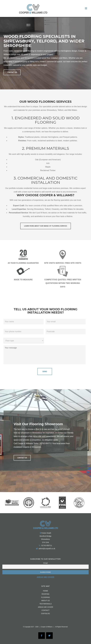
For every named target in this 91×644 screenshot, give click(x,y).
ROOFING (45, 594)
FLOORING (45, 597)
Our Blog (45, 613)
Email (45, 563)
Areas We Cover (45, 607)
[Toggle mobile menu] (86, 8)
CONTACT (46, 610)
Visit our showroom (22, 432)
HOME (45, 590)
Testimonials (46, 603)
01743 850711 (46, 443)
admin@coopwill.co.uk (47, 548)
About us (45, 600)
